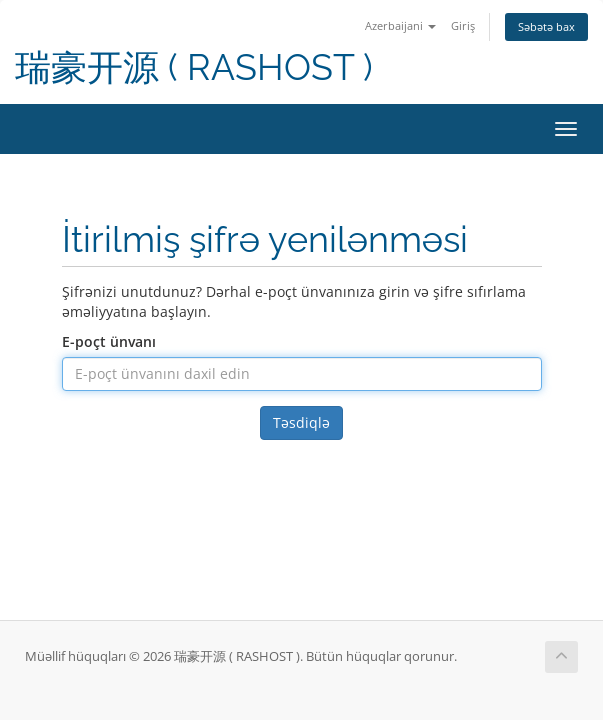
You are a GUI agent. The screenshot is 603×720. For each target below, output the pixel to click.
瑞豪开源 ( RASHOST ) (194, 67)
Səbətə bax (546, 26)
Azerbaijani (400, 25)
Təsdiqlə (301, 422)
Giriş (463, 25)
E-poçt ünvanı (109, 341)
